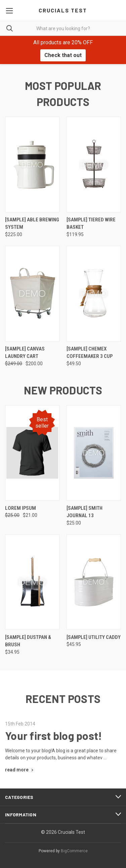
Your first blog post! (53, 736)
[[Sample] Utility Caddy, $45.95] (94, 582)
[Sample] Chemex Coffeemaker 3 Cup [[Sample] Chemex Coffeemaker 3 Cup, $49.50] (90, 353)
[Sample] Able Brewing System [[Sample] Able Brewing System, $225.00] (32, 224)
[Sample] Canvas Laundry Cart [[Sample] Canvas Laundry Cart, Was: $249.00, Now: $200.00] (25, 353)
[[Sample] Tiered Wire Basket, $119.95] (94, 165)
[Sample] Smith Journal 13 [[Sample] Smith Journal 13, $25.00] (85, 512)
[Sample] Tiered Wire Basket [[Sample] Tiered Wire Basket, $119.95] (91, 224)
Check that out (63, 55)
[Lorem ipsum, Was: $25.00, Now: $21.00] (32, 453)
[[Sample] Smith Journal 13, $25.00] (94, 453)
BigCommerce (74, 851)
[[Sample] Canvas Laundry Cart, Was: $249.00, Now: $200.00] (32, 294)
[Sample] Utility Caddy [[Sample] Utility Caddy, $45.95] (94, 637)
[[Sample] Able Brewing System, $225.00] (32, 165)
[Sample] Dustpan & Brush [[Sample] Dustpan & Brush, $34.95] (28, 641)
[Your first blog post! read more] (20, 770)
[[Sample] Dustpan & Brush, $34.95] (32, 582)
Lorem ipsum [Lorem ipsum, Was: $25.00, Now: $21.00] (20, 508)
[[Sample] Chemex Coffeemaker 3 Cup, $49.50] (94, 294)
